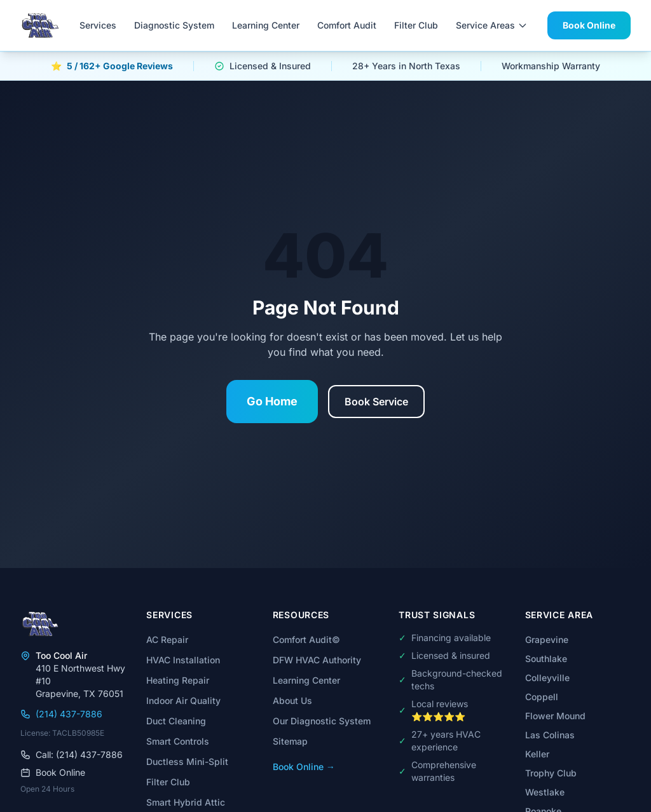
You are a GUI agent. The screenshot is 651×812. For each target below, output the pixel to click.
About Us (292, 700)
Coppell (542, 697)
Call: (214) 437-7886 (72, 754)
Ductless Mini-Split (187, 761)
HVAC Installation (183, 660)
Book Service (376, 402)
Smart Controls (178, 741)
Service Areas (492, 25)
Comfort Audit (347, 25)
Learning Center (266, 25)
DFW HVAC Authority (317, 660)
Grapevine (547, 639)
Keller (537, 754)
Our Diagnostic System (322, 721)
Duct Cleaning (176, 721)
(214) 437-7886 (61, 714)
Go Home (272, 401)
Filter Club (416, 25)
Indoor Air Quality (183, 700)
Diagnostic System (174, 25)
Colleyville (547, 678)
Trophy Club (551, 773)
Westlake (545, 792)
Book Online (589, 25)
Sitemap (290, 741)
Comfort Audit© (306, 639)
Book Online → (304, 767)
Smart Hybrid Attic (186, 802)
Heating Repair (178, 680)
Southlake (546, 659)
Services (98, 25)
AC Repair (167, 639)
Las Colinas (550, 735)
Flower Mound (555, 716)
